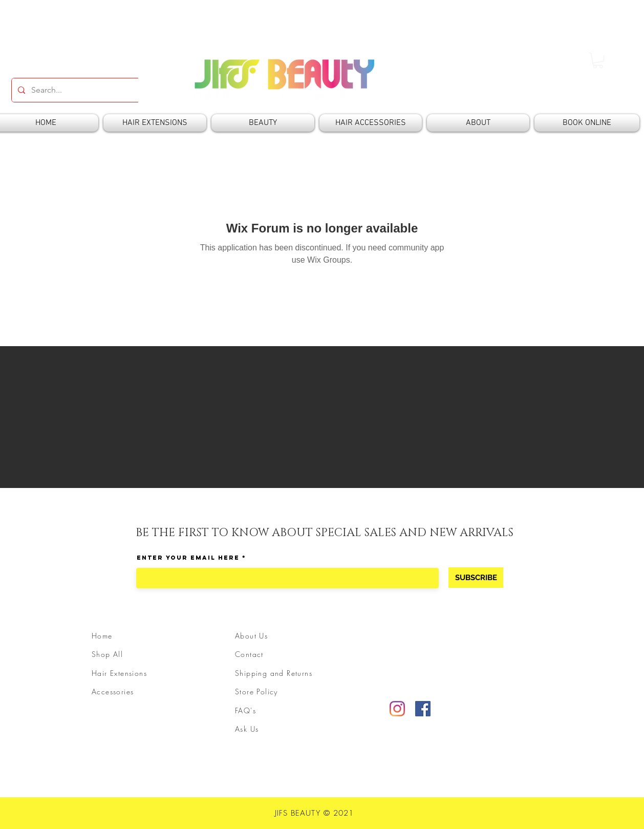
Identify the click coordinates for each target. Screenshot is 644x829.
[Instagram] (397, 709)
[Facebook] (423, 709)
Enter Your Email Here (188, 558)
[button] (598, 60)
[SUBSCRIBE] (476, 578)
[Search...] (104, 90)
